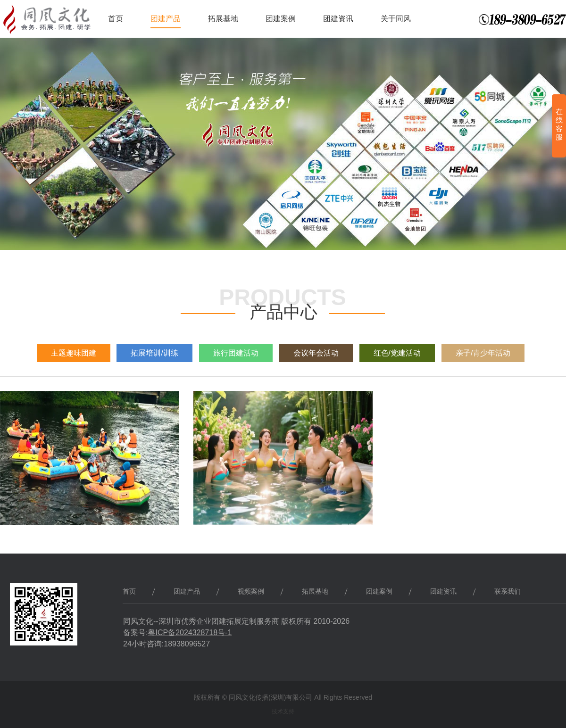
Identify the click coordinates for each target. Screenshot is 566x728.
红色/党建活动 (397, 353)
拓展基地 (223, 19)
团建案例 (281, 19)
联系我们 (508, 591)
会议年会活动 (316, 353)
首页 (116, 19)
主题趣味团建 (74, 353)
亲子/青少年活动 (483, 353)
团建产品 (166, 19)
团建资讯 (338, 19)
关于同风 (396, 19)
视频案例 (251, 591)
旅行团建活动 (236, 353)
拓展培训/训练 (154, 353)
